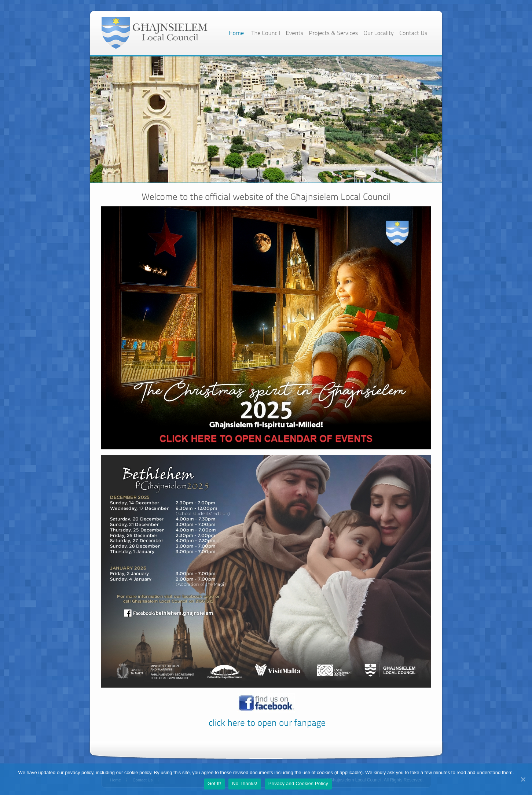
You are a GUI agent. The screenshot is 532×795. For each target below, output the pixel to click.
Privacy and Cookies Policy (298, 783)
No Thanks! (245, 783)
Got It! (214, 783)
